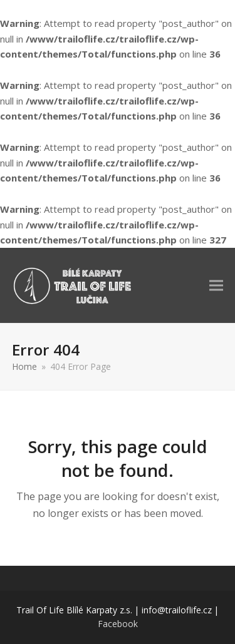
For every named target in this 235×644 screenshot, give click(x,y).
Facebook (118, 624)
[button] (216, 285)
